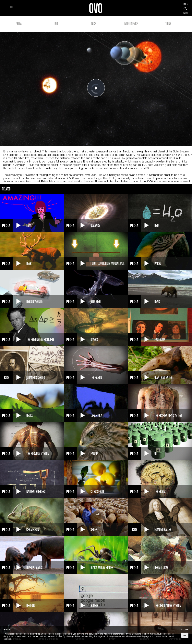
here (61, 636)
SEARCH (186, 13)
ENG (185, 4)
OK (185, 635)
